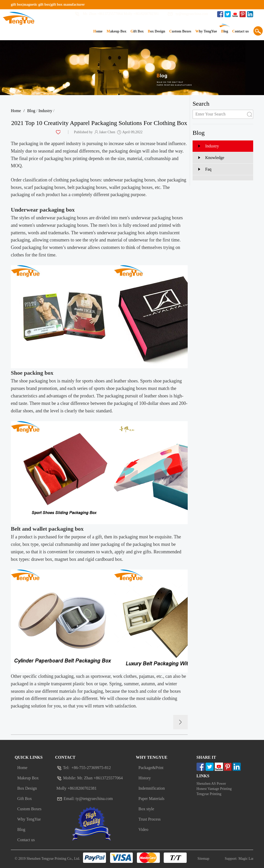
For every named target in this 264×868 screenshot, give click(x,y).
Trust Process (150, 819)
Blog (225, 31)
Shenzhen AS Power (211, 784)
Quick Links (29, 757)
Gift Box (137, 31)
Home (98, 31)
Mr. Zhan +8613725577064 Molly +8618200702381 (121, 14)
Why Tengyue (152, 757)
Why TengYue (206, 31)
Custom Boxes (180, 31)
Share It (206, 757)
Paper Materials (151, 799)
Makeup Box (117, 31)
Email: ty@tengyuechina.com (85, 799)
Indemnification (152, 788)
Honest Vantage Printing (214, 789)
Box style (146, 809)
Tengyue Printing (209, 794)
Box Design (156, 31)
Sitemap (203, 859)
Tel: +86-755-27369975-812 (84, 768)
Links (203, 776)
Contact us (241, 31)
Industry (45, 111)
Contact (65, 757)
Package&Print (151, 768)
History (145, 778)
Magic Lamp (248, 859)
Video (143, 829)
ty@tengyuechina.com (192, 14)
